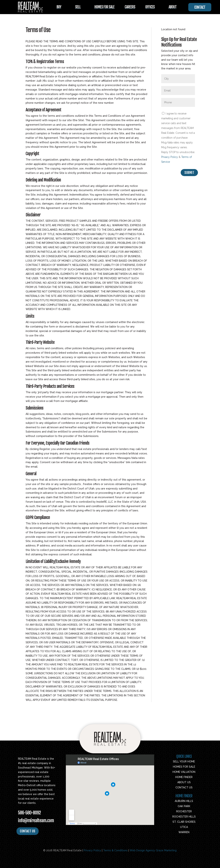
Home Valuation (184, 772)
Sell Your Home (184, 761)
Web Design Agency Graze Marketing (153, 850)
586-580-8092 (29, 813)
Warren (184, 832)
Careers (130, 7)
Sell (78, 7)
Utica (184, 827)
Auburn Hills (184, 801)
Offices (150, 7)
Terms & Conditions (115, 850)
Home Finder (184, 777)
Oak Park (184, 806)
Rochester (184, 811)
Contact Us (184, 787)
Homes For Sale (104, 7)
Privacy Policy (170, 157)
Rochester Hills (184, 817)
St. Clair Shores (184, 822)
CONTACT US (28, 831)
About (173, 7)
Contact (200, 7)
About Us (184, 782)
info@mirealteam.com (36, 820)
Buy (59, 7)
